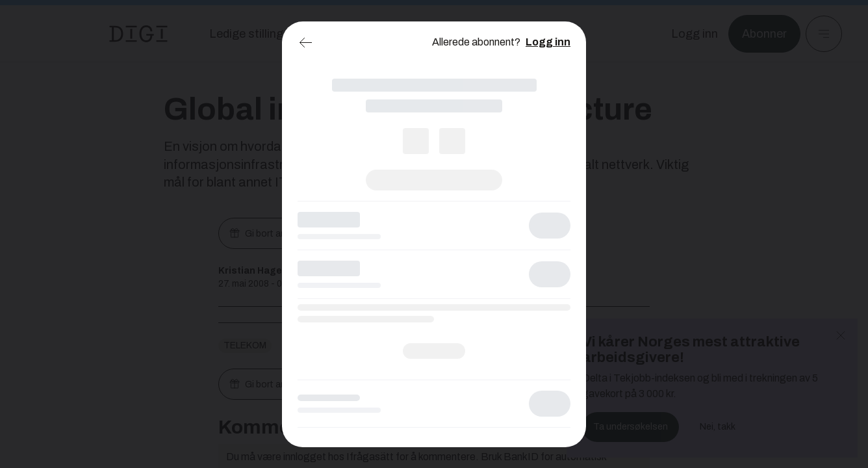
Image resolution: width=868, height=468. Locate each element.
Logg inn (548, 42)
